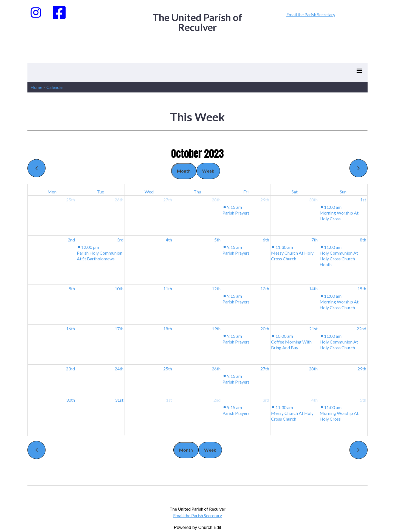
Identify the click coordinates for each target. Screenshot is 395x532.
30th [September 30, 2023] (313, 200)
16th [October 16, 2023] (70, 329)
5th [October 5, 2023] (217, 240)
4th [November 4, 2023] (314, 400)
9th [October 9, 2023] (72, 288)
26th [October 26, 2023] (216, 369)
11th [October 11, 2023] (168, 288)
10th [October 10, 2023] (119, 288)
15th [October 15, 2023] (362, 288)
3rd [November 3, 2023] (266, 400)
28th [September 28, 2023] (216, 200)
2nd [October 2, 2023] (71, 240)
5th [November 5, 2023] (363, 400)
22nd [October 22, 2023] (361, 329)
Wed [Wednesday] (149, 192)
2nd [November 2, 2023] (217, 400)
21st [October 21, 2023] (313, 329)
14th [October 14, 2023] (313, 288)
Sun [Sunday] (343, 192)
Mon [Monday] (52, 192)
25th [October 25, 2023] (168, 369)
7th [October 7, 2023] (314, 240)
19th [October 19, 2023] (216, 329)
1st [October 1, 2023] (363, 200)
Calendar (55, 87)
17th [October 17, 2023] (119, 329)
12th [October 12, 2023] (216, 288)
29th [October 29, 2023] (362, 369)
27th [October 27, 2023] (265, 369)
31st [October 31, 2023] (119, 400)
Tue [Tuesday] (100, 192)
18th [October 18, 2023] (168, 329)
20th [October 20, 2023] (265, 329)
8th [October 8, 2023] (363, 240)
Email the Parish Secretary (311, 14)
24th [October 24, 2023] (119, 369)
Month (184, 171)
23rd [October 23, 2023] (70, 369)
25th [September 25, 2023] (70, 200)
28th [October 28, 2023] (313, 369)
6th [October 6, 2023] (266, 240)
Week (208, 171)
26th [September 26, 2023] (119, 200)
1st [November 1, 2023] (169, 400)
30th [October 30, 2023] (70, 400)
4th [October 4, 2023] (169, 240)
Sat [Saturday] (295, 192)
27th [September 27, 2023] (168, 200)
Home (36, 87)
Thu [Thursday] (197, 192)
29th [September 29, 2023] (265, 200)
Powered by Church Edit (198, 527)
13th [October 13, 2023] (265, 288)
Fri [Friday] (246, 192)
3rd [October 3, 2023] (120, 240)
